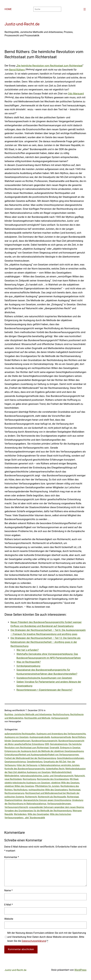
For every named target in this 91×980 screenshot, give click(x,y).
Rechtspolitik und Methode (37, 718)
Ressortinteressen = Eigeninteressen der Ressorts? (45, 690)
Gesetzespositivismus (15, 762)
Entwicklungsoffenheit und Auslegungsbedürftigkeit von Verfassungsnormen (42, 755)
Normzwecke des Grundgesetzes (53, 779)
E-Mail (9, 905)
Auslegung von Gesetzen (17, 737)
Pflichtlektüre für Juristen (47, 786)
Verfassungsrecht (60, 718)
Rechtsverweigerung (15, 793)
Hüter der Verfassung (27, 765)
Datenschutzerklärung (34, 941)
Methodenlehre (12, 776)
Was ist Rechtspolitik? (29, 662)
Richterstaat (73, 797)
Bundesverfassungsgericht (44, 741)
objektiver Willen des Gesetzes (19, 786)
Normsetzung (29, 779)
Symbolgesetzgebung (28, 666)
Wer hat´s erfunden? (28, 650)
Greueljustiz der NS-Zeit (55, 762)
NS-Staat (74, 779)
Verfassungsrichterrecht (16, 807)
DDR (47, 744)
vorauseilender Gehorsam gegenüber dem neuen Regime (56, 807)
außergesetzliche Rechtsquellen (20, 734)
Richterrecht (31, 797)
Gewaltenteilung (35, 762)
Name (8, 890)
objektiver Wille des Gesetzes (65, 783)
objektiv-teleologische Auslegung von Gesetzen (27, 783)
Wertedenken (20, 814)
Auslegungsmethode (61, 737)
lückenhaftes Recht (55, 769)
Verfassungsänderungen (59, 804)
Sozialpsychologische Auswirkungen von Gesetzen (44, 678)
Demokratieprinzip (59, 744)
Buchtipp (9, 714)
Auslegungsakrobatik (40, 737)
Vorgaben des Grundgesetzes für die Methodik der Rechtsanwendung (38, 811)
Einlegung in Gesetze (70, 748)
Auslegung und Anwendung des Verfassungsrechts (61, 734)
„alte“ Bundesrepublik (35, 818)
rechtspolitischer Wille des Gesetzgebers (48, 790)
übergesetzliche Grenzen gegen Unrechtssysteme (47, 800)
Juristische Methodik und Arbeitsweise (33, 714)
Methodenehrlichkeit (61, 772)
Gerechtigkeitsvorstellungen (70, 758)
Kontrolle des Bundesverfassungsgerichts (25, 769)
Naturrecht (80, 776)
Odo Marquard (76, 94)
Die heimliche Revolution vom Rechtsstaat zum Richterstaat (50, 66)
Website (9, 919)
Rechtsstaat (75, 790)
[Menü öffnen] (85, 9)
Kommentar (12, 857)
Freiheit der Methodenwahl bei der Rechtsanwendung (30, 758)
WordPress (80, 970)
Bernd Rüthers (17, 70)
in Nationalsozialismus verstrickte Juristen (59, 765)
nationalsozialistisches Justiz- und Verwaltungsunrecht (47, 776)
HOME (8, 9)
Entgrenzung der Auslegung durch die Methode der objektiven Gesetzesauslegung (44, 751)
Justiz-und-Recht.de (22, 24)
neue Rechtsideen (13, 779)
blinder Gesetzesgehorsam (18, 741)
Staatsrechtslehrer (13, 800)
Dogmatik (54, 748)
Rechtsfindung (21, 790)
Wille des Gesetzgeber (38, 814)
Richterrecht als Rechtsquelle (52, 797)
